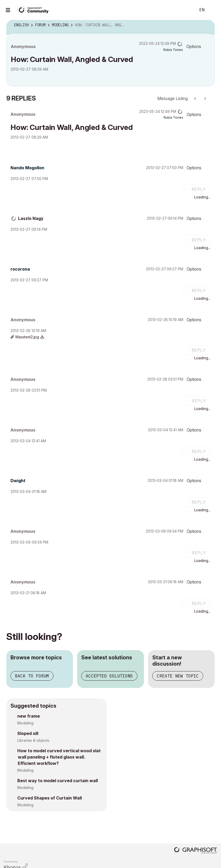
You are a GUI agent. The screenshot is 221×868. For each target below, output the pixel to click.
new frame (29, 716)
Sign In (213, 10)
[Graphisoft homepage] (196, 851)
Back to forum (32, 676)
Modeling (25, 723)
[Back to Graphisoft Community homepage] (35, 10)
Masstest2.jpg (27, 337)
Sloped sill (28, 733)
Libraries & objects (33, 740)
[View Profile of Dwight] (18, 481)
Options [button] (194, 46)
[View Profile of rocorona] (20, 269)
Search (186, 10)
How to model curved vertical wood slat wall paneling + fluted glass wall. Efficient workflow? (59, 757)
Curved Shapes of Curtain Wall (50, 798)
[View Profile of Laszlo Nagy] (31, 218)
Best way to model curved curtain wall (58, 781)
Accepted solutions (109, 676)
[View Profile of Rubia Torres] (173, 50)
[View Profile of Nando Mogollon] (27, 168)
